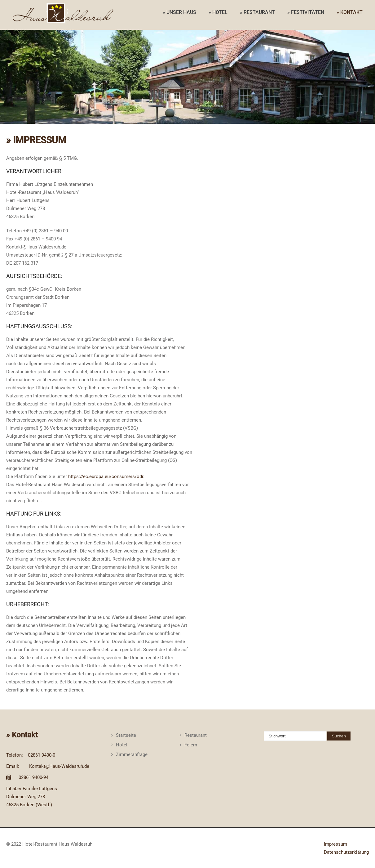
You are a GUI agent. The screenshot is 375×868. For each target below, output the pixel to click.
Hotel (122, 745)
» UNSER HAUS (179, 12)
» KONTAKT (350, 12)
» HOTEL (218, 12)
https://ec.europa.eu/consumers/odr (106, 477)
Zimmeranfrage (132, 754)
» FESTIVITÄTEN (306, 12)
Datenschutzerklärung (346, 852)
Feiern (191, 745)
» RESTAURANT (257, 12)
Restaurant (196, 735)
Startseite (126, 735)
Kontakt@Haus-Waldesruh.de (59, 766)
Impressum (335, 844)
